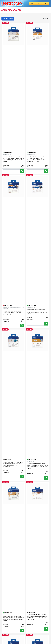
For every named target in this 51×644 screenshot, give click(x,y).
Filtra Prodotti (8, 19)
